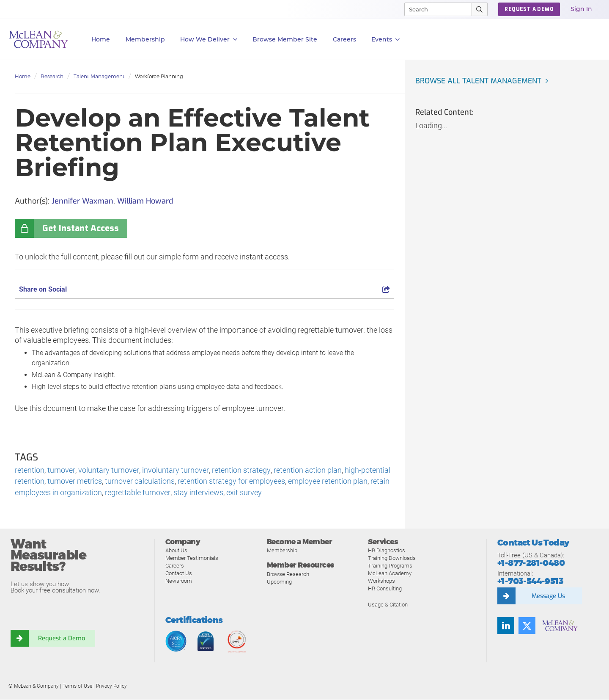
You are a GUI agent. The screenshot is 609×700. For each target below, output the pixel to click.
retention (30, 470)
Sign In (581, 9)
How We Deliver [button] (209, 40)
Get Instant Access (81, 228)
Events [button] (385, 40)
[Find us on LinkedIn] (506, 626)
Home (101, 39)
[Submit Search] (480, 9)
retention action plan (306, 470)
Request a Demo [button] (529, 9)
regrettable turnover (137, 493)
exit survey (244, 493)
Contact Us (179, 574)
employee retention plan (328, 482)
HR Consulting (385, 589)
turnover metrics (75, 482)
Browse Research (288, 575)
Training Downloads (392, 559)
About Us (176, 551)
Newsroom (179, 582)
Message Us (548, 597)
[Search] (434, 9)
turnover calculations (140, 482)
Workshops (381, 582)
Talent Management (99, 76)
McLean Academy (390, 574)
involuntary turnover (174, 470)
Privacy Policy (111, 687)
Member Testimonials (192, 559)
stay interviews (198, 493)
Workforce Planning (159, 76)
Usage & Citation (388, 605)
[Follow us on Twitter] (527, 626)
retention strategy (240, 470)
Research (52, 76)
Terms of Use (77, 687)
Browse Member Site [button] (285, 39)
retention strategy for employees (231, 482)
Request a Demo (61, 639)
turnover (61, 470)
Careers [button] (344, 39)
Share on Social (204, 289)
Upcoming (279, 583)
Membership (145, 39)
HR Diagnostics (387, 551)
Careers (175, 566)
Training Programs (390, 566)
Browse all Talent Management (480, 81)
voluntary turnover (108, 470)
